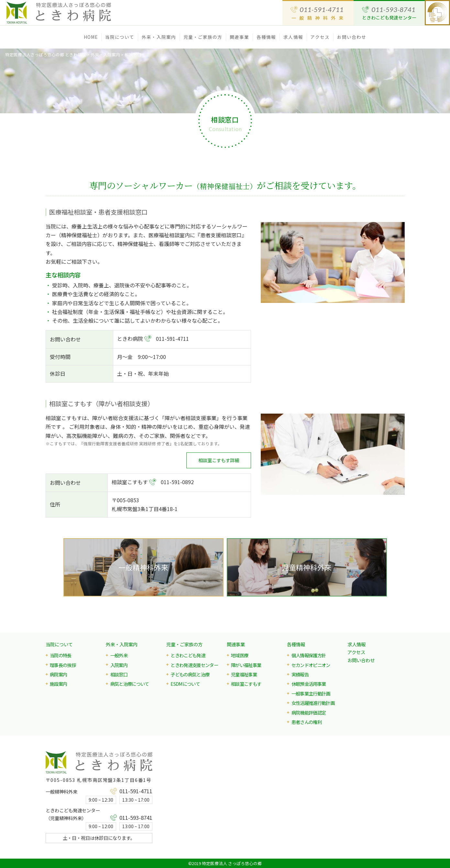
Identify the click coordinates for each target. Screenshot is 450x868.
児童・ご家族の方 (184, 644)
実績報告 (300, 674)
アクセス (320, 37)
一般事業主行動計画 (311, 693)
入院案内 (119, 665)
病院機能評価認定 (309, 712)
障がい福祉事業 (246, 665)
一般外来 (119, 655)
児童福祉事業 (244, 674)
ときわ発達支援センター (194, 665)
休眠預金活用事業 (309, 684)
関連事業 (236, 644)
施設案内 (58, 684)
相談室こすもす (246, 684)
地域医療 (240, 655)
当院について (59, 644)
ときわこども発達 (188, 655)
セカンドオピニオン (311, 665)
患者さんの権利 (307, 722)
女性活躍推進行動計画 (313, 703)
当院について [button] (120, 37)
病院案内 (58, 674)
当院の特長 (61, 655)
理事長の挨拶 (63, 665)
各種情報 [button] (266, 37)
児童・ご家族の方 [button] (203, 37)
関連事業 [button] (239, 37)
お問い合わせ (352, 37)
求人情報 (293, 37)
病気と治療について (130, 684)
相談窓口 (119, 674)
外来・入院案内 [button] (159, 37)
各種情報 (296, 644)
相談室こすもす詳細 (219, 460)
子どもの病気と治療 (190, 674)
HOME (91, 37)
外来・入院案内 (122, 644)
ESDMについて (185, 684)
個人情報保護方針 (309, 655)
